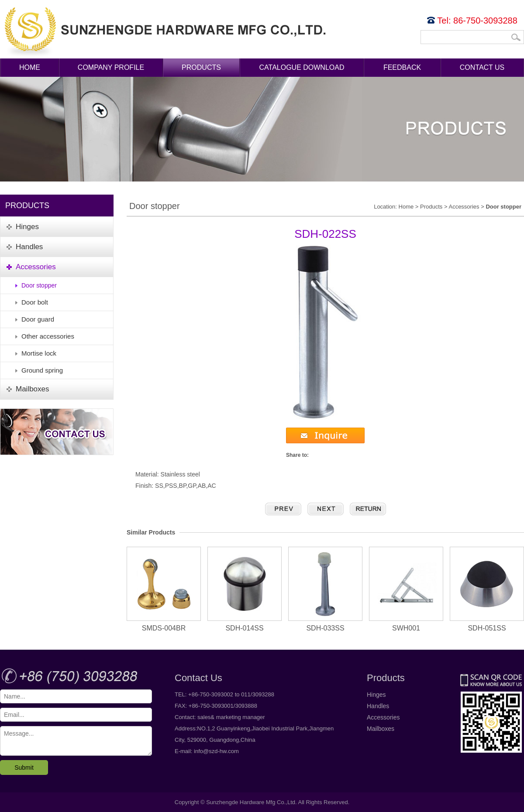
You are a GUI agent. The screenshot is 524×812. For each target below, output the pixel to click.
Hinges (376, 695)
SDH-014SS (245, 589)
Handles (378, 706)
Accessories (464, 207)
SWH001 (406, 589)
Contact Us (482, 67)
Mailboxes (381, 729)
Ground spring (42, 370)
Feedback (402, 67)
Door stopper (39, 285)
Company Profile (111, 67)
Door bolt (35, 302)
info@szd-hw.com (216, 751)
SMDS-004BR (164, 589)
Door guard (38, 319)
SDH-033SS (325, 589)
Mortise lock (39, 353)
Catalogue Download (302, 67)
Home (30, 67)
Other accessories (48, 336)
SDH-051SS (487, 589)
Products (201, 67)
